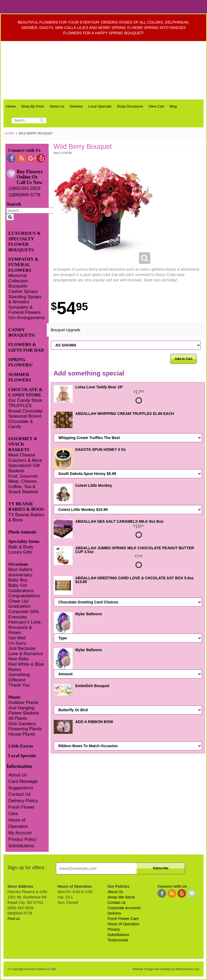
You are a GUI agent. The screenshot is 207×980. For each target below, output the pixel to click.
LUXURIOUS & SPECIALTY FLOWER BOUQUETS (24, 241)
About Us (57, 106)
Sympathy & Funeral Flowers (24, 310)
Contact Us (19, 794)
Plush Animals (22, 532)
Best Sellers (20, 570)
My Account (20, 833)
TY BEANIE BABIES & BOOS (26, 506)
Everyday (18, 617)
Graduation (19, 606)
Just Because (22, 648)
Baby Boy (18, 580)
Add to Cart (183, 359)
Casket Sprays (23, 291)
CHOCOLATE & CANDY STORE (26, 392)
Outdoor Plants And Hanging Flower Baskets (24, 708)
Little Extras (21, 746)
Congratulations (24, 596)
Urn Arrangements (27, 318)
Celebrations (21, 591)
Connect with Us (24, 150)
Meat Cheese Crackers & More (25, 458)
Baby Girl (18, 585)
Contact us (117, 902)
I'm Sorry (17, 643)
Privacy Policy (22, 839)
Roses (15, 670)
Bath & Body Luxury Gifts (21, 550)
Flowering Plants (25, 729)
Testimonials (118, 940)
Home (11, 106)
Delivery (76, 106)
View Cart (156, 106)
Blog (173, 106)
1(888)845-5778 (24, 195)
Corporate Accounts (124, 908)
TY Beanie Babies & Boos (26, 517)
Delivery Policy (23, 801)
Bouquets (18, 286)
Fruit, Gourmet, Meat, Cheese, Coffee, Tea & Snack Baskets (24, 484)
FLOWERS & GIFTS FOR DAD (26, 347)
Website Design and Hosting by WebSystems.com (166, 969)
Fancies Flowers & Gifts (105, 71)
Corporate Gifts (24, 612)
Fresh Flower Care (22, 810)
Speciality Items (24, 541)
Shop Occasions (130, 106)
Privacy (114, 929)
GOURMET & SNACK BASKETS (23, 444)
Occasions (18, 564)
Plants (14, 697)
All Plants (18, 718)
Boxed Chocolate (26, 411)
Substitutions (21, 846)
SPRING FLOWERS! (21, 362)
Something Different (19, 677)
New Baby (19, 659)
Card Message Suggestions (23, 785)
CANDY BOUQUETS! (22, 332)
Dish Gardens (22, 724)
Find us (14, 919)
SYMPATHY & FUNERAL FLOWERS (24, 265)
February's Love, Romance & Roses (25, 627)
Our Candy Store (25, 400)
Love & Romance (26, 654)
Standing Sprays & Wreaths (25, 299)
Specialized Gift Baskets (24, 468)
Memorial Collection (18, 278)
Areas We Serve (121, 897)
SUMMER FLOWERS (20, 377)
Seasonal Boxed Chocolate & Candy (25, 421)
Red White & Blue (26, 664)
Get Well (17, 638)
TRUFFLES (20, 406)
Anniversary (20, 575)
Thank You (19, 685)
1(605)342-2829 (24, 188)
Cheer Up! (19, 601)
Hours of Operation (18, 823)
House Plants (22, 734)
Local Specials (100, 106)
